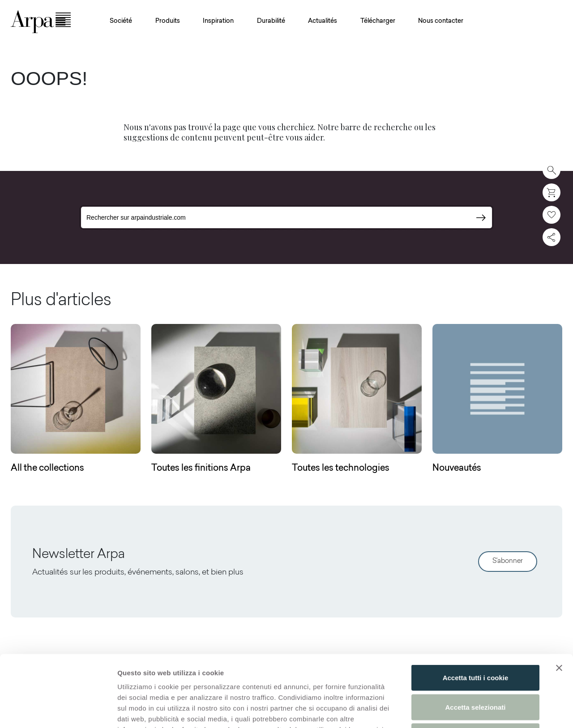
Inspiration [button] (218, 21)
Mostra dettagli (471, 710)
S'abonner (508, 561)
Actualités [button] (323, 21)
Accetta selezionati (475, 640)
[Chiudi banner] (559, 601)
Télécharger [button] (378, 21)
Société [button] (121, 21)
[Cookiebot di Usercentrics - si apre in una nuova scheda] (58, 711)
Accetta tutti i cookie (476, 611)
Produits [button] (168, 21)
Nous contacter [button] (441, 21)
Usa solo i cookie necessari (475, 669)
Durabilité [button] (271, 21)
